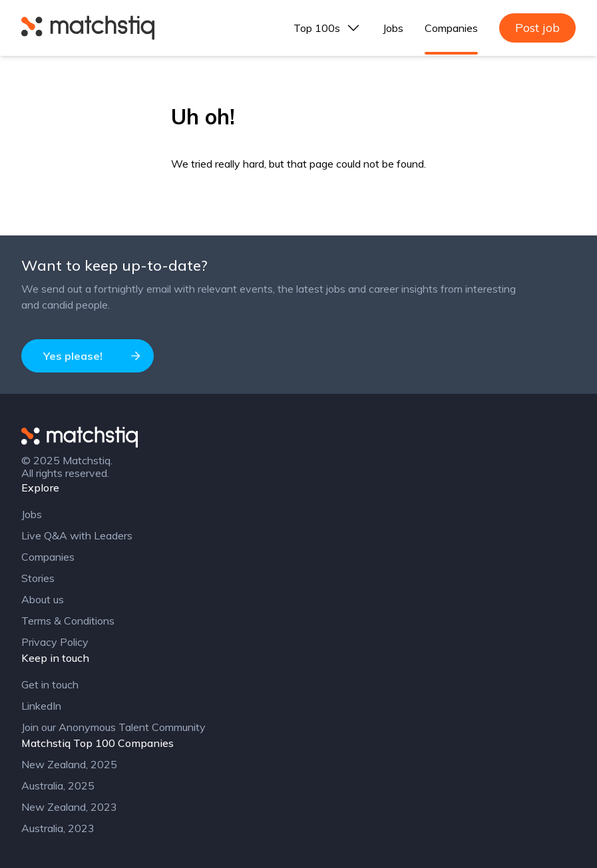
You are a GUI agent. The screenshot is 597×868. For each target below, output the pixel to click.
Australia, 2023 (58, 828)
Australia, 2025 (58, 786)
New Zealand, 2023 (69, 807)
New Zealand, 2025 (69, 764)
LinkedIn (41, 706)
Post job (537, 28)
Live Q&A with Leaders (77, 535)
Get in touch (50, 684)
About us (43, 599)
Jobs (393, 28)
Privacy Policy (55, 642)
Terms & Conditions (68, 621)
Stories (38, 578)
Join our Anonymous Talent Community (113, 727)
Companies (451, 28)
